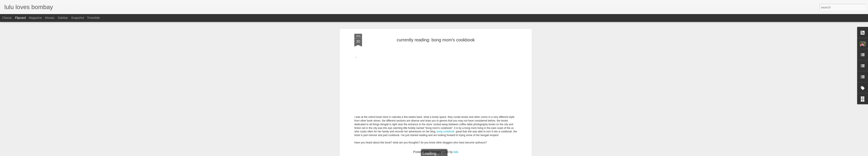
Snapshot (78, 18)
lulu (456, 55)
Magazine (35, 18)
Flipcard (20, 18)
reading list (441, 60)
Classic (7, 18)
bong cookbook (446, 34)
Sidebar (63, 18)
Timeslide (93, 18)
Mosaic (50, 18)
